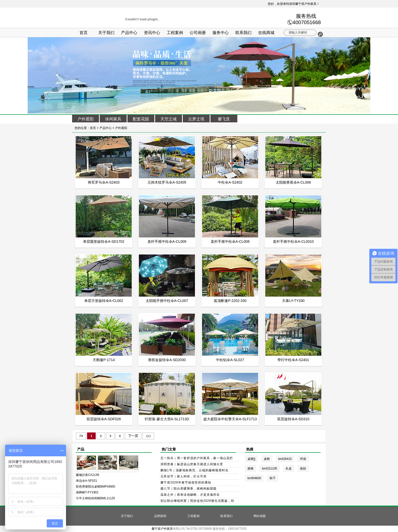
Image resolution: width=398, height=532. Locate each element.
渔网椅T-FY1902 (87, 492)
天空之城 (169, 119)
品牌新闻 (160, 516)
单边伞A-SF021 (86, 481)
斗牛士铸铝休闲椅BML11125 (95, 498)
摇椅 (251, 469)
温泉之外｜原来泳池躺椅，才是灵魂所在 (190, 495)
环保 (303, 459)
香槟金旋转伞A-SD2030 (167, 360)
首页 (84, 33)
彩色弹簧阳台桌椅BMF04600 (96, 487)
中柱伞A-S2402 (230, 182)
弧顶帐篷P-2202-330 (230, 301)
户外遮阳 (86, 119)
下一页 (133, 436)
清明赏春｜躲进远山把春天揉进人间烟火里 (192, 464)
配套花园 (141, 119)
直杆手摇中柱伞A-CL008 (230, 241)
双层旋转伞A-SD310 (293, 419)
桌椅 (267, 459)
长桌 (289, 469)
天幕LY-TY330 (293, 301)
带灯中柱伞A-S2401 (293, 360)
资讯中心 (152, 33)
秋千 (273, 478)
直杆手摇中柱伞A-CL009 (167, 241)
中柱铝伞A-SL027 (230, 360)
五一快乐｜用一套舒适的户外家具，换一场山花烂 (197, 458)
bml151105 (269, 469)
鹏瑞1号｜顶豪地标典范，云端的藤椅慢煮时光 (194, 470)
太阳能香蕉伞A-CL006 (293, 182)
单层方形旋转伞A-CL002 (104, 301)
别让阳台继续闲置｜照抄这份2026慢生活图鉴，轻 (197, 501)
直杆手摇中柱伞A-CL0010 (293, 241)
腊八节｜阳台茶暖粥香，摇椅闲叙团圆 (188, 489)
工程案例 (175, 33)
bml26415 (285, 459)
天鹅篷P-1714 (104, 360)
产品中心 (129, 33)
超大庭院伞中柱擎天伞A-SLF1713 (230, 419)
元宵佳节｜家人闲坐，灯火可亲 (184, 476)
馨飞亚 (224, 119)
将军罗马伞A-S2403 (104, 182)
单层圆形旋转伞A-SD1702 (104, 241)
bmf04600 (254, 478)
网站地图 (260, 516)
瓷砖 (303, 469)
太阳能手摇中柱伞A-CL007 (167, 301)
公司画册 (198, 33)
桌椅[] (251, 459)
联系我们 (243, 33)
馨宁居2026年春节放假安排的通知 (186, 482)
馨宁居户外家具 (162, 529)
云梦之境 (196, 119)
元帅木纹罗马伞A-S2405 (167, 182)
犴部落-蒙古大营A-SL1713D (167, 419)
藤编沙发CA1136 (87, 475)
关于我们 (106, 33)
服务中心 (221, 33)
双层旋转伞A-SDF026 (104, 419)
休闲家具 (113, 119)
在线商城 (266, 33)
